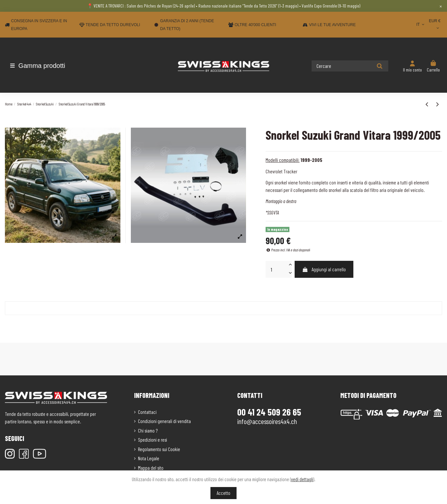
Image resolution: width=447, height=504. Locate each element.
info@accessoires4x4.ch (267, 421)
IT (421, 24)
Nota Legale (149, 458)
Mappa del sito (151, 468)
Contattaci (147, 412)
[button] (43, 66)
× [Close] (441, 6)
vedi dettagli (302, 479)
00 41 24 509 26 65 (269, 412)
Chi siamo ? (148, 431)
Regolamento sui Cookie (159, 449)
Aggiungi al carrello (324, 269)
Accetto (223, 493)
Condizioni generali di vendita (164, 421)
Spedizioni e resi (153, 440)
